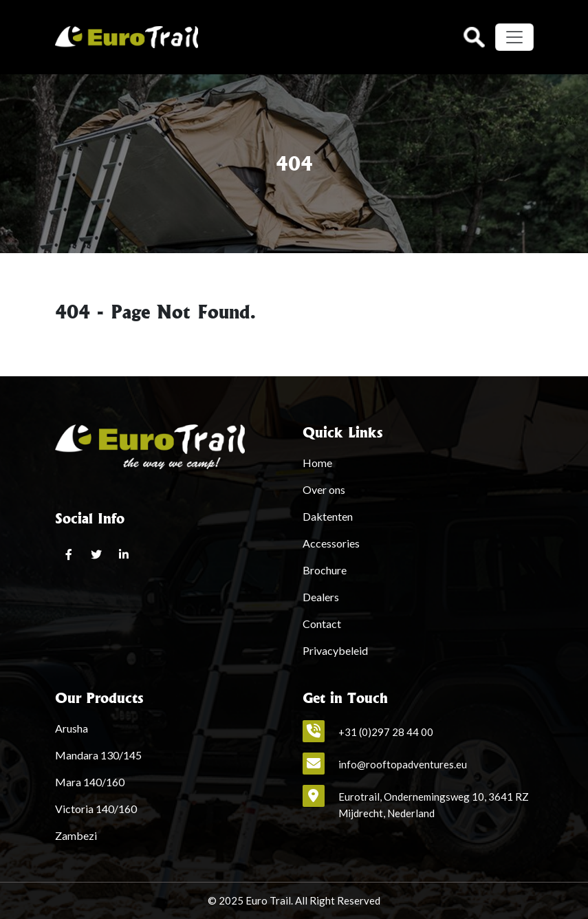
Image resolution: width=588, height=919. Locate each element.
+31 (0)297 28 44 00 (386, 732)
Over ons (324, 489)
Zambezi (76, 835)
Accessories (331, 543)
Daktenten (328, 516)
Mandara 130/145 (98, 755)
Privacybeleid (335, 650)
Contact (322, 624)
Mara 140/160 (90, 782)
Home (317, 463)
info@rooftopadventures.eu (403, 764)
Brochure (325, 570)
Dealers (321, 597)
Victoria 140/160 (96, 809)
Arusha (72, 728)
